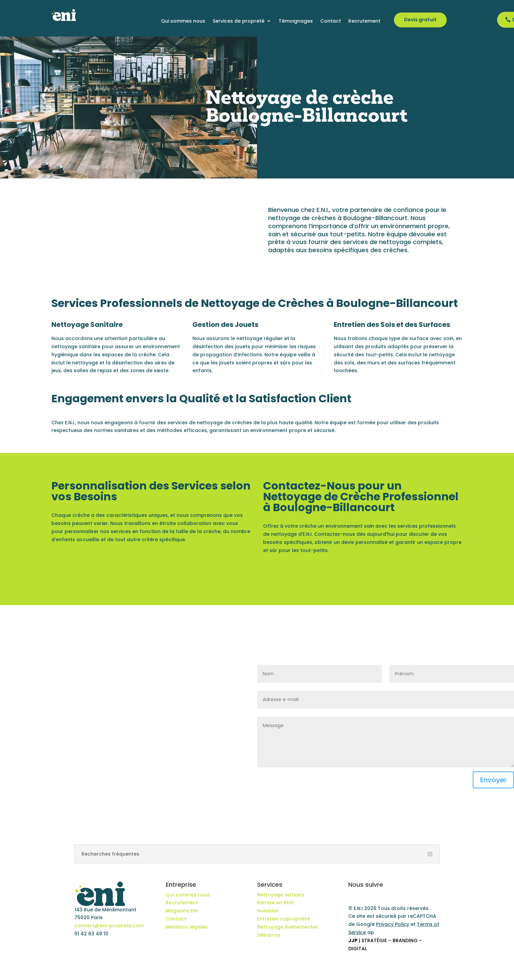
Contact (331, 21)
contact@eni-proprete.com (109, 926)
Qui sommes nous (183, 21)
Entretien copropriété (283, 919)
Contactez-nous (299, 569)
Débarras (269, 935)
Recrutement (364, 21)
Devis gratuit (420, 20)
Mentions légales (187, 927)
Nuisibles (268, 911)
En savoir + (77, 558)
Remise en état (275, 903)
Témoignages (296, 21)
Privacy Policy (393, 924)
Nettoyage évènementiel (287, 927)
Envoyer (493, 780)
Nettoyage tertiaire (281, 895)
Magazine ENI (182, 911)
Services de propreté (239, 21)
